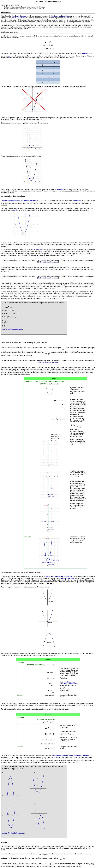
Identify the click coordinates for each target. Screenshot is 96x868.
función (85, 53)
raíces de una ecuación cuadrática (59, 576)
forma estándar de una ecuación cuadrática (20, 200)
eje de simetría (37, 250)
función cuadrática (18, 18)
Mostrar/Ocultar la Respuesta (13, 329)
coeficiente (77, 200)
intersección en (67, 578)
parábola (60, 189)
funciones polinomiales (60, 16)
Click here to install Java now (48, 262)
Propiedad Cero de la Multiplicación (69, 683)
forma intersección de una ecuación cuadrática (71, 755)
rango (8, 56)
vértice (16, 210)
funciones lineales (19, 16)
